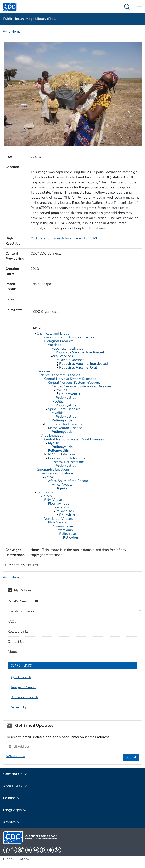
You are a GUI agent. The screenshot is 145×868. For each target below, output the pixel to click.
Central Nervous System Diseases (70, 379)
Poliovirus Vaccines (70, 360)
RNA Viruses (54, 500)
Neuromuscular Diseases (63, 424)
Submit (131, 757)
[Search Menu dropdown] (127, 7)
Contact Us (16, 642)
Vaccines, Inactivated (68, 348)
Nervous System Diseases (60, 375)
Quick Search (21, 677)
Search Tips (20, 707)
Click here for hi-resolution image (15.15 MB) (65, 238)
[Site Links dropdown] (139, 7)
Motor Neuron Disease (65, 428)
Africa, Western (64, 485)
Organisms (45, 492)
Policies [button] (12, 798)
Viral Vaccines (62, 356)
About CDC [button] (15, 786)
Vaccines (55, 345)
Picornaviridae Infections (66, 458)
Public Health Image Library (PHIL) (30, 19)
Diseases (44, 371)
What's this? (16, 756)
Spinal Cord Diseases (64, 409)
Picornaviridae (59, 503)
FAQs (12, 621)
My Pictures (20, 591)
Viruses (46, 496)
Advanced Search (25, 697)
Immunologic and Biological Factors (67, 337)
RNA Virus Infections (60, 454)
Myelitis (61, 390)
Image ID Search (24, 687)
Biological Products (59, 341)
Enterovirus (60, 507)
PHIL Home (12, 31)
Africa (49, 477)
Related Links (18, 631)
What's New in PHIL (23, 601)
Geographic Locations (53, 469)
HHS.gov (9, 859)
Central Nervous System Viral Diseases (82, 386)
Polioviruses (65, 511)
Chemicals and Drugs (53, 333)
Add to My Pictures (23, 565)
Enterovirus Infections (68, 462)
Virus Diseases (52, 435)
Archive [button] (12, 822)
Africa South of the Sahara (68, 481)
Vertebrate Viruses (58, 519)
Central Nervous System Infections (74, 383)
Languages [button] (15, 810)
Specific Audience (21, 611)
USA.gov (24, 859)
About (12, 652)
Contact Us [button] (15, 774)
